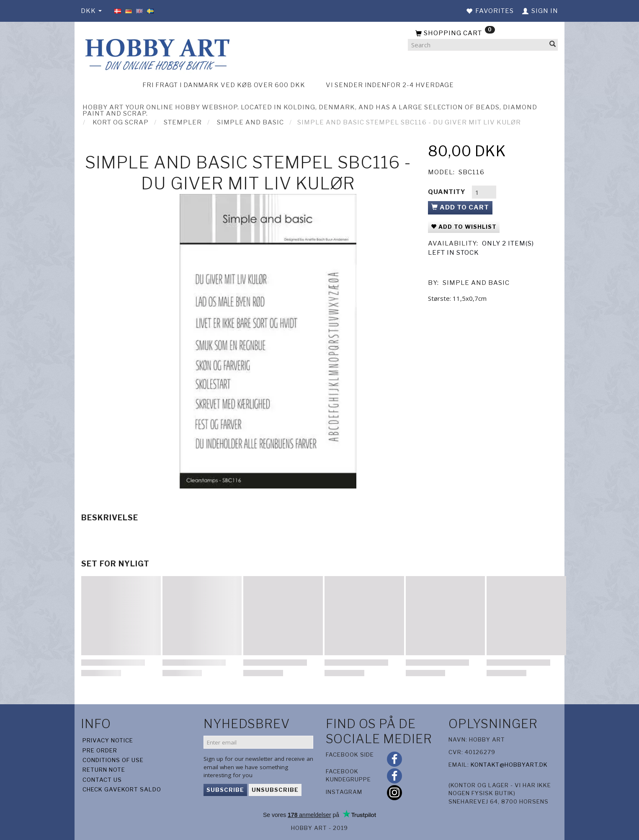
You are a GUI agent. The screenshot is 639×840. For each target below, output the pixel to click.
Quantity (448, 192)
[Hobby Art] (156, 53)
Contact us (102, 780)
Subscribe (225, 790)
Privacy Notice (108, 740)
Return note (104, 770)
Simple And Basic (476, 283)
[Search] (553, 45)
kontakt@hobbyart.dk (509, 765)
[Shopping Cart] (483, 34)
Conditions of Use (113, 760)
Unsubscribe (275, 790)
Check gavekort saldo (122, 789)
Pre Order (100, 750)
